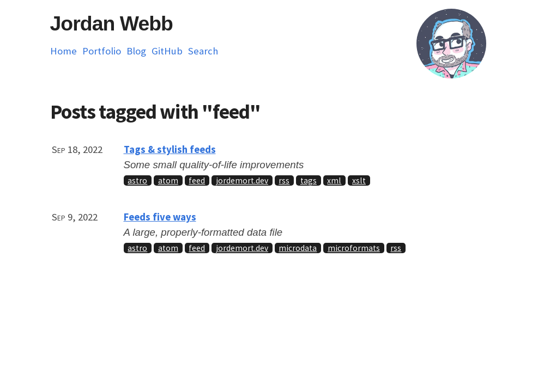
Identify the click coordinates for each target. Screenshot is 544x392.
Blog (136, 51)
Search (203, 51)
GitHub (167, 51)
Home (64, 51)
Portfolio (102, 51)
